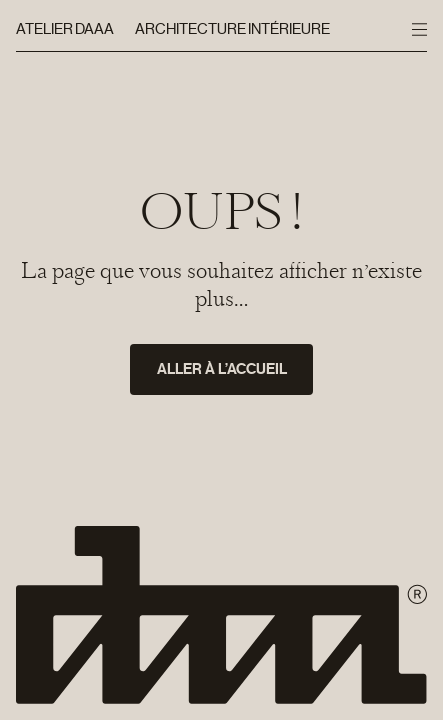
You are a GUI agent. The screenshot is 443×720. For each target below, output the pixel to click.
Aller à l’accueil (222, 369)
